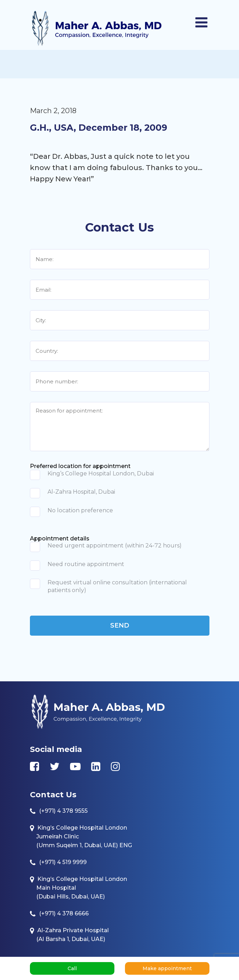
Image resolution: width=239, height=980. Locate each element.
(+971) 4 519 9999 (63, 862)
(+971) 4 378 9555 (63, 811)
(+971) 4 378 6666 (64, 913)
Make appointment (167, 968)
